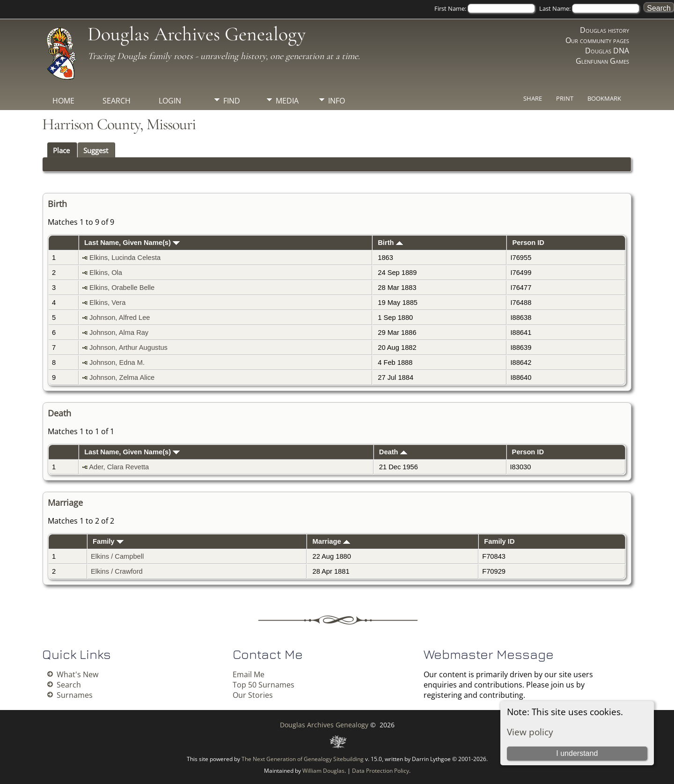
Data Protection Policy (381, 771)
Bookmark (604, 98)
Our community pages (597, 40)
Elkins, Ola (106, 273)
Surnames (75, 695)
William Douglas (323, 771)
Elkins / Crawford (117, 571)
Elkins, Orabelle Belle (122, 288)
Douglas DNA (607, 51)
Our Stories (253, 695)
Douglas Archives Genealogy (197, 34)
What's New (77, 674)
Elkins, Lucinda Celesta (125, 258)
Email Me (249, 674)
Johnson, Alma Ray (119, 333)
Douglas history (604, 30)
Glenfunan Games (602, 61)
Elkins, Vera (107, 303)
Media (287, 101)
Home (63, 101)
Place (61, 150)
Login (170, 101)
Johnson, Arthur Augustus (128, 348)
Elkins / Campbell (117, 556)
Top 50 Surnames (264, 685)
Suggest (96, 150)
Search (117, 101)
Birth (390, 243)
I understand (577, 753)
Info (337, 101)
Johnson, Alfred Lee (120, 318)
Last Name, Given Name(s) (132, 243)
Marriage (331, 541)
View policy (530, 732)
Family (108, 541)
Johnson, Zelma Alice (122, 377)
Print (565, 98)
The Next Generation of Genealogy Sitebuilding (303, 759)
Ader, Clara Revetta (119, 467)
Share (533, 98)
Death (393, 452)
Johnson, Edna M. (117, 362)
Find (232, 101)
